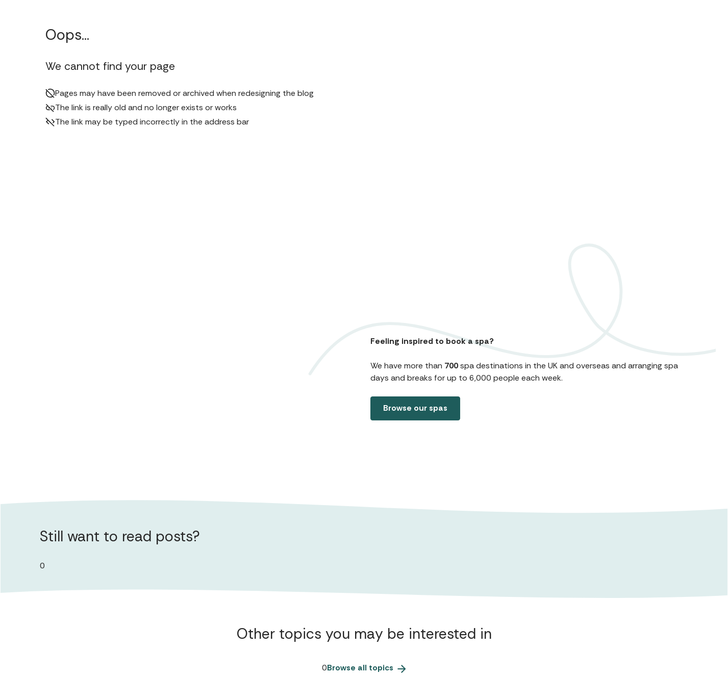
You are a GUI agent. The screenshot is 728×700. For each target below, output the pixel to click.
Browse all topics (367, 668)
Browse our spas (415, 408)
